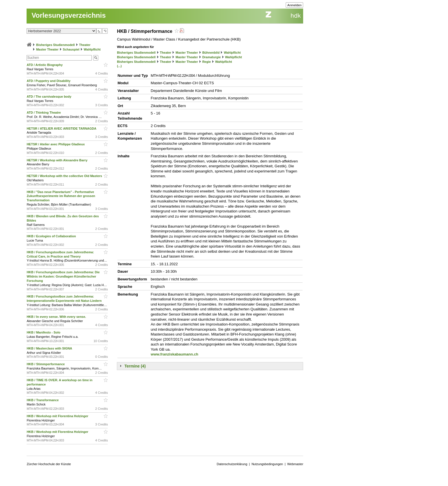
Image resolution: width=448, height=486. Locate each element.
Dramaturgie (212, 57)
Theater (85, 45)
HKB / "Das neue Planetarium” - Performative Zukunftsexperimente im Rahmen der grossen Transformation (61, 196)
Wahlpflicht (92, 49)
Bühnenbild (211, 53)
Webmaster (295, 464)
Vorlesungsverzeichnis (69, 15)
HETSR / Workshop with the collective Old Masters (65, 176)
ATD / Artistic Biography (45, 65)
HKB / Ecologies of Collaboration (52, 236)
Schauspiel (71, 49)
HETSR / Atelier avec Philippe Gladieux (56, 144)
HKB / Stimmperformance (46, 364)
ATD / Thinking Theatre (44, 113)
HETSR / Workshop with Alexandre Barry (57, 160)
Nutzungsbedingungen (267, 464)
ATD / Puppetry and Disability (49, 81)
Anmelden (295, 5)
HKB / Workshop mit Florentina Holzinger (58, 416)
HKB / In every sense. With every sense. (57, 317)
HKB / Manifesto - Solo (44, 332)
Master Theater (47, 49)
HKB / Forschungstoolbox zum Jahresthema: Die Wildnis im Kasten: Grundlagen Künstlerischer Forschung (63, 276)
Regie (207, 62)
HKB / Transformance (43, 400)
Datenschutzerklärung (232, 464)
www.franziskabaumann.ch (175, 354)
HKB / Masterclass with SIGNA (50, 348)
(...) (119, 66)
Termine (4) (135, 366)
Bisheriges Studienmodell (56, 45)
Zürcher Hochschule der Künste (49, 464)
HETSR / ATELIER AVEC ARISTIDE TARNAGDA (62, 128)
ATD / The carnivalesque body (49, 97)
